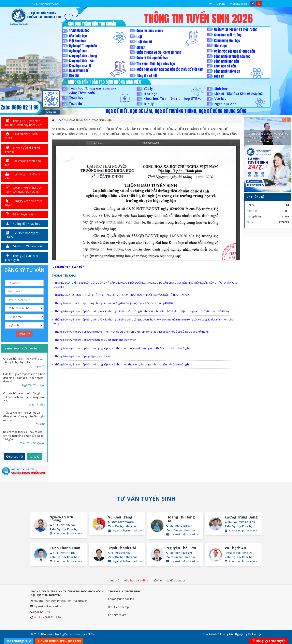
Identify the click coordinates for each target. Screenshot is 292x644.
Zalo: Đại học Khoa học (64, 529)
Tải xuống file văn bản (68, 267)
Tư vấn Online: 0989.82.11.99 (59, 641)
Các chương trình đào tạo (23, 163)
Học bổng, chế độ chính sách (24, 176)
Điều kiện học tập (118, 607)
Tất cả (34, 457)
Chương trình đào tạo (121, 599)
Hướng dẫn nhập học (23, 224)
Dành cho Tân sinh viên (24, 246)
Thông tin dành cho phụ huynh (22, 258)
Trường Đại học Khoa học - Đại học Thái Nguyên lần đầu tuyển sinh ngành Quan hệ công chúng (267, 137)
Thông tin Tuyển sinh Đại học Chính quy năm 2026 (24, 123)
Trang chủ (113, 580)
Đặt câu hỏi (14, 457)
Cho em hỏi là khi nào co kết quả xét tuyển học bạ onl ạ (23, 360)
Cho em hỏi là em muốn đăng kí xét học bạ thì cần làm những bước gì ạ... (24, 397)
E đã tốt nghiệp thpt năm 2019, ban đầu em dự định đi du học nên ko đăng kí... (24, 378)
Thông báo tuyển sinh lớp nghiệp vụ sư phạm (82, 356)
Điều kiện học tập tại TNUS (22, 235)
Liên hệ (221, 4)
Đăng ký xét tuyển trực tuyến (24, 203)
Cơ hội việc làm (117, 615)
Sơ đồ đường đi (176, 580)
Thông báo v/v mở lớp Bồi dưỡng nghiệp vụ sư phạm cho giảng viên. (96, 340)
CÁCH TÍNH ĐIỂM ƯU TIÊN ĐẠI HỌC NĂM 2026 (23, 190)
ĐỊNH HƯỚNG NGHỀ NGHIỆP (23, 150)
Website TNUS (239, 4)
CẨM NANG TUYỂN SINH (22, 136)
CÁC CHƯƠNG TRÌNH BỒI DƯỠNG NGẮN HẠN (85, 120)
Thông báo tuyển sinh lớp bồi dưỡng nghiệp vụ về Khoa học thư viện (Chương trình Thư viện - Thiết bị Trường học (123, 348)
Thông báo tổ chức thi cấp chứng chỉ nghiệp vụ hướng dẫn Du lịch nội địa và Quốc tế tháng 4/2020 (114, 303)
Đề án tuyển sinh (20, 214)
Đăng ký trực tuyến (269, 641)
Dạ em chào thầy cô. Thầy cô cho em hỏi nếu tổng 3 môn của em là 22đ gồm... (23, 436)
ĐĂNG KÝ (24, 334)
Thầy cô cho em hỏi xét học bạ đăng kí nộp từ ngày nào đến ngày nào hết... (24, 416)
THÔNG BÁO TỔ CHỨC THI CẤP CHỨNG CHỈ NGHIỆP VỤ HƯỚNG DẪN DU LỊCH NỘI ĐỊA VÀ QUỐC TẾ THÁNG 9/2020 (122, 295)
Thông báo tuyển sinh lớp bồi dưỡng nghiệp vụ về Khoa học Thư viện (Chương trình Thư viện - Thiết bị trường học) (123, 364)
